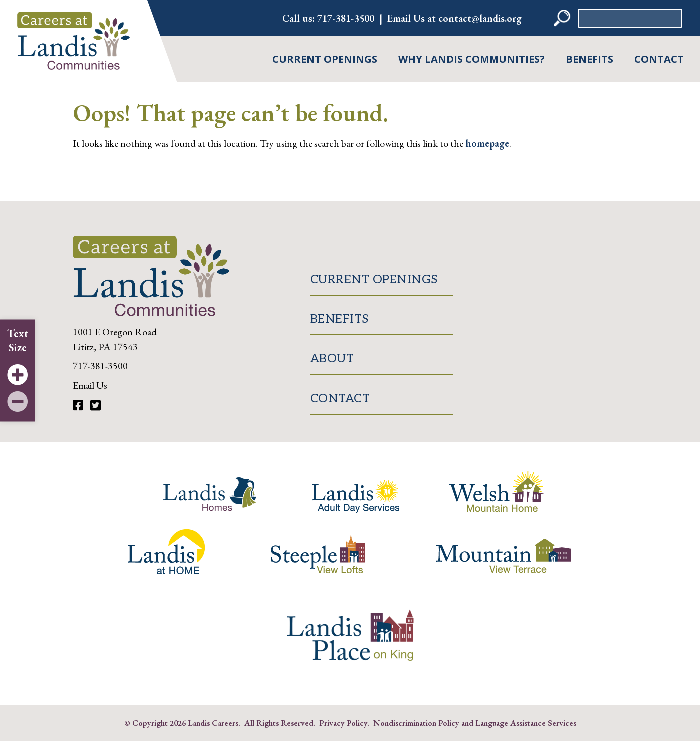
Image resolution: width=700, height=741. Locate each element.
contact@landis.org (480, 18)
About (332, 359)
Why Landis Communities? (472, 59)
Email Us (90, 385)
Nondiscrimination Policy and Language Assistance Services (475, 723)
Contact (659, 59)
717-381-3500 (346, 18)
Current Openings (325, 59)
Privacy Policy (343, 723)
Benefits (590, 59)
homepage (487, 143)
